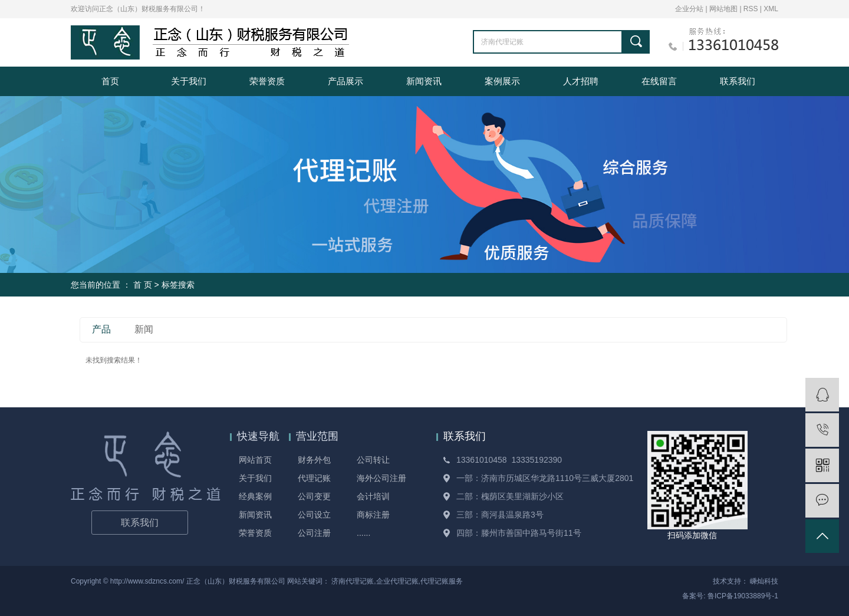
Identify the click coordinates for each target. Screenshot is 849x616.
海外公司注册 (381, 478)
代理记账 (314, 478)
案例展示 (502, 81)
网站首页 (255, 460)
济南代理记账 (353, 581)
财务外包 (314, 460)
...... (363, 533)
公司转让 (373, 460)
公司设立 (314, 515)
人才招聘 (581, 81)
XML (771, 9)
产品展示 (345, 81)
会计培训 (373, 496)
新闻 (144, 329)
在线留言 (659, 81)
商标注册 (373, 515)
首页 (110, 81)
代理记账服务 (442, 581)
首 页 (143, 285)
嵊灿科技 (764, 581)
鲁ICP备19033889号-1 (743, 596)
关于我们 (189, 81)
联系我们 (738, 81)
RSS (751, 9)
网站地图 (724, 9)
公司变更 (314, 496)
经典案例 (255, 496)
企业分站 (689, 9)
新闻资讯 (424, 81)
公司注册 (314, 533)
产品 (101, 329)
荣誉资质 (267, 81)
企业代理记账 (397, 581)
